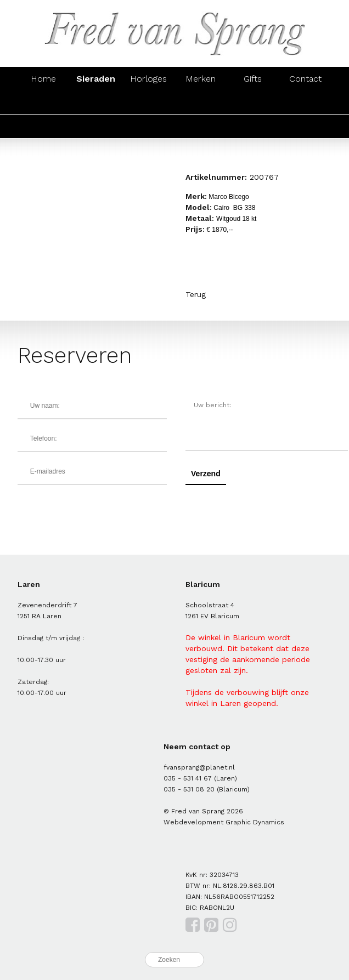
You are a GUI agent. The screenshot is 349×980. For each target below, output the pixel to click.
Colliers (201, 102)
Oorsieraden (96, 102)
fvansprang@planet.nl (199, 767)
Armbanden (148, 102)
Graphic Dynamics (255, 822)
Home (43, 79)
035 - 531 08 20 (189, 789)
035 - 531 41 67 (188, 778)
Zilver (96, 126)
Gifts (253, 79)
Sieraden (96, 79)
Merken (201, 79)
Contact (305, 79)
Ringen (44, 102)
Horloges (148, 79)
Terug (196, 294)
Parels (148, 126)
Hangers (253, 102)
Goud (43, 126)
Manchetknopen (312, 102)
